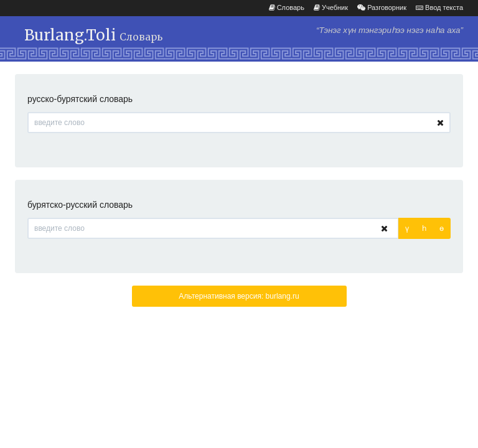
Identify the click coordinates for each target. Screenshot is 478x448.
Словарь (287, 7)
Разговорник (382, 7)
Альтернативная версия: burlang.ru (239, 296)
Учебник (331, 7)
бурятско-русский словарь (80, 205)
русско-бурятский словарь (80, 99)
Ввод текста (439, 7)
